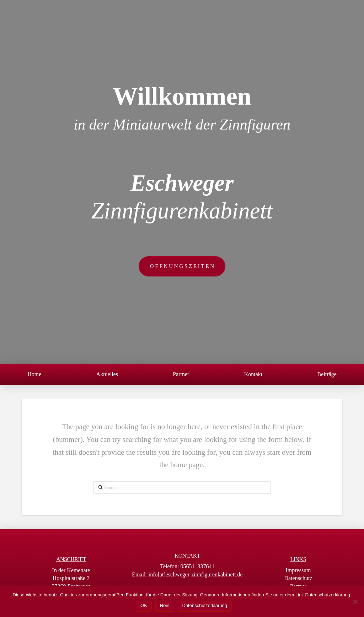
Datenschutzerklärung (205, 605)
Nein (165, 605)
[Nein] (355, 602)
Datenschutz (298, 578)
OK (144, 605)
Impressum (298, 570)
